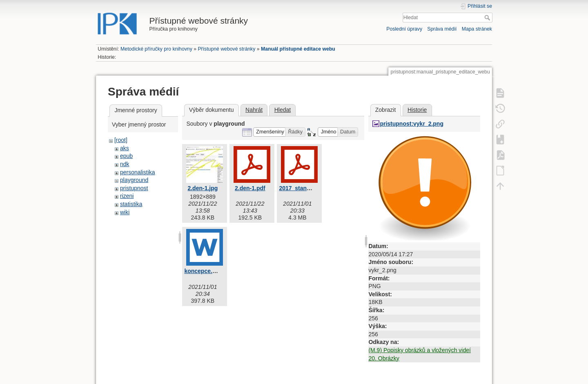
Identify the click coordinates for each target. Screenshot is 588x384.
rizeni (127, 196)
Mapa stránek (477, 29)
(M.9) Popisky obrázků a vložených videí (420, 350)
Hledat (488, 18)
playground (134, 180)
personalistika (138, 172)
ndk (125, 164)
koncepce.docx (205, 271)
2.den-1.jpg (203, 188)
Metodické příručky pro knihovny (156, 49)
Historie (417, 110)
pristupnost (134, 188)
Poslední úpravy (404, 29)
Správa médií (442, 29)
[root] (121, 140)
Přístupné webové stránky (226, 49)
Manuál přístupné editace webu (298, 49)
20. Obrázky (384, 358)
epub (126, 156)
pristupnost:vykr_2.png (412, 124)
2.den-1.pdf (250, 188)
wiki (125, 212)
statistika (131, 204)
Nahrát (254, 110)
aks (125, 148)
